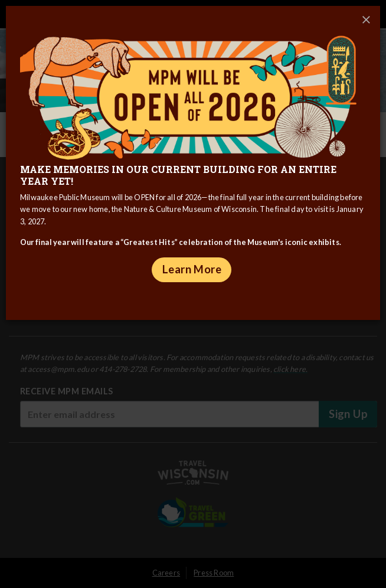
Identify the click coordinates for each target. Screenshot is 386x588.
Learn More (192, 269)
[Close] (366, 20)
